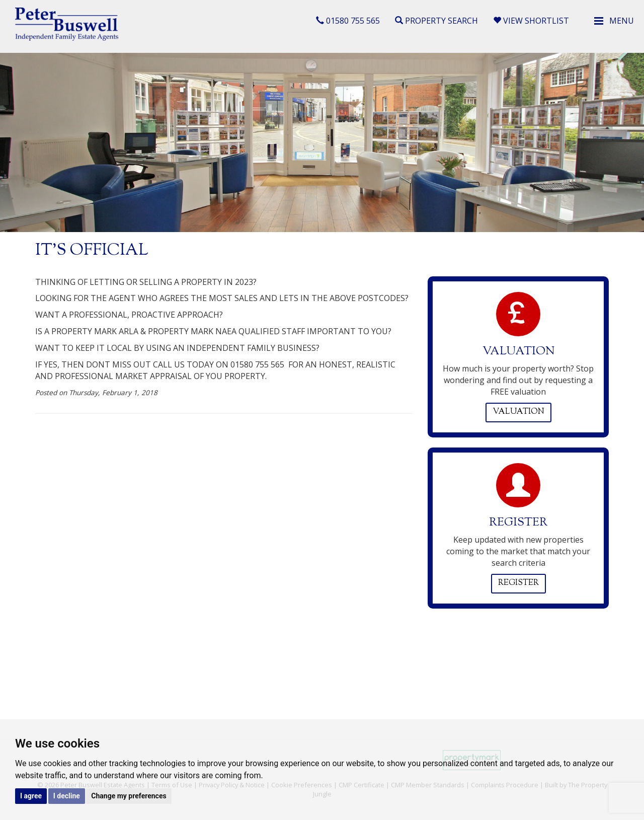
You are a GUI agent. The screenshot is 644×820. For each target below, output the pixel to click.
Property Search (436, 21)
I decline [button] (67, 796)
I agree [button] (31, 796)
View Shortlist (531, 21)
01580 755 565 (348, 21)
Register (518, 583)
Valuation (518, 412)
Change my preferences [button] (129, 796)
